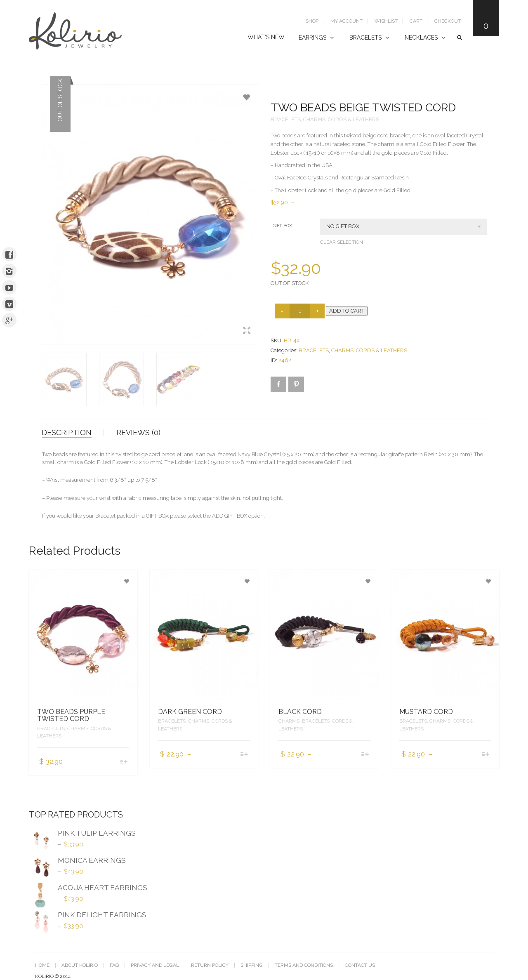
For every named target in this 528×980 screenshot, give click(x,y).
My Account (346, 21)
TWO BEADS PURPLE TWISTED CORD (71, 715)
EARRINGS (312, 38)
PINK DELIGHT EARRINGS (88, 916)
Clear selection (342, 242)
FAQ (114, 965)
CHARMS (314, 119)
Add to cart (347, 311)
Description (67, 432)
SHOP (312, 21)
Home (42, 965)
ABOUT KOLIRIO (80, 965)
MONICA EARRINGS (77, 862)
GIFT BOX (282, 226)
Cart (416, 21)
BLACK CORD (300, 712)
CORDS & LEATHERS (354, 119)
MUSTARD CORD (426, 712)
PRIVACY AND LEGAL (155, 965)
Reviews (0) (138, 432)
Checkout (448, 21)
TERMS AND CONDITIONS (304, 965)
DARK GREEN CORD (190, 712)
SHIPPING (252, 965)
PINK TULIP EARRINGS (82, 834)
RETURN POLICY (210, 965)
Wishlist (386, 21)
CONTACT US (360, 965)
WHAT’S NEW (266, 37)
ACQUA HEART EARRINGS (88, 889)
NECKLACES (421, 38)
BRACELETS (365, 38)
